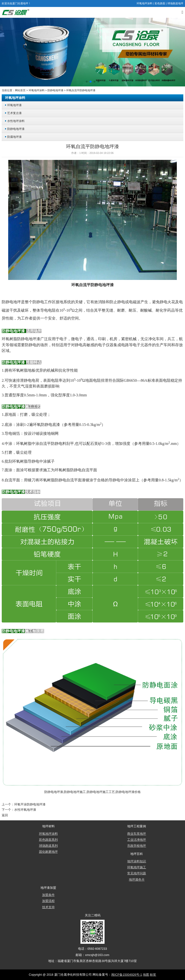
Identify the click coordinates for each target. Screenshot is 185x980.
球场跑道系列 (48, 846)
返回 (5, 815)
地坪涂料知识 (137, 861)
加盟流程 (48, 901)
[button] (87, 82)
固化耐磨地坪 (48, 852)
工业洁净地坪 (137, 840)
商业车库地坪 (137, 834)
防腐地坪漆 (14, 137)
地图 (146, 974)
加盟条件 (48, 895)
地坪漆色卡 (137, 879)
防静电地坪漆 (55, 90)
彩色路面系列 (48, 840)
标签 (153, 974)
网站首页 (20, 90)
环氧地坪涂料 (145, 3)
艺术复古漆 (14, 113)
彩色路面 (160, 3)
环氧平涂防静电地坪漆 (30, 804)
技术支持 (48, 907)
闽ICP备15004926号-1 (127, 974)
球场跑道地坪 (175, 3)
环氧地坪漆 (14, 105)
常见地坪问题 (137, 873)
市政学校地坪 (137, 846)
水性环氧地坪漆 (25, 810)
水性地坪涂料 (16, 121)
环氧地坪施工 (137, 867)
